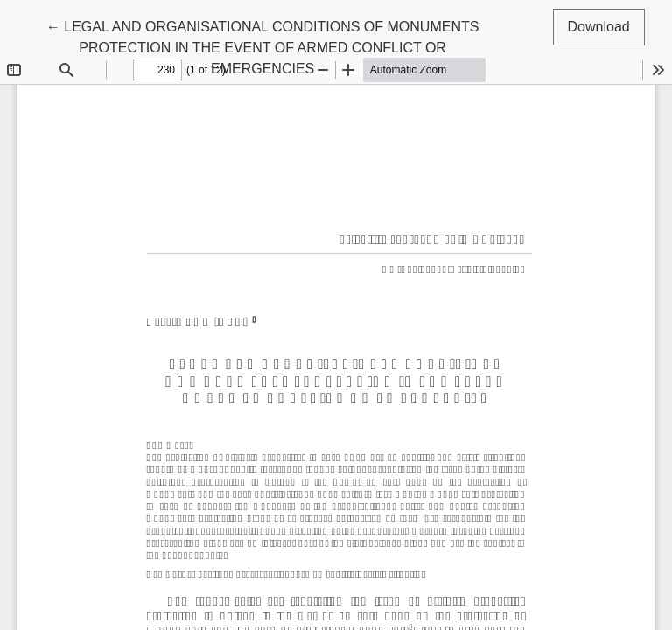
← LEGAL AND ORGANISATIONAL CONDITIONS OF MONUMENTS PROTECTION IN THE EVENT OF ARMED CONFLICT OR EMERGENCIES (263, 46)
